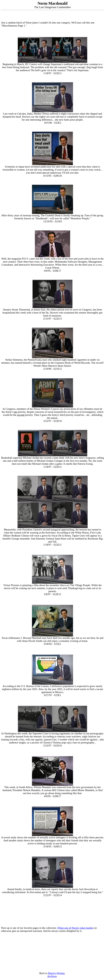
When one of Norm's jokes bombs (75, 928)
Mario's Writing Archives (56, 975)
